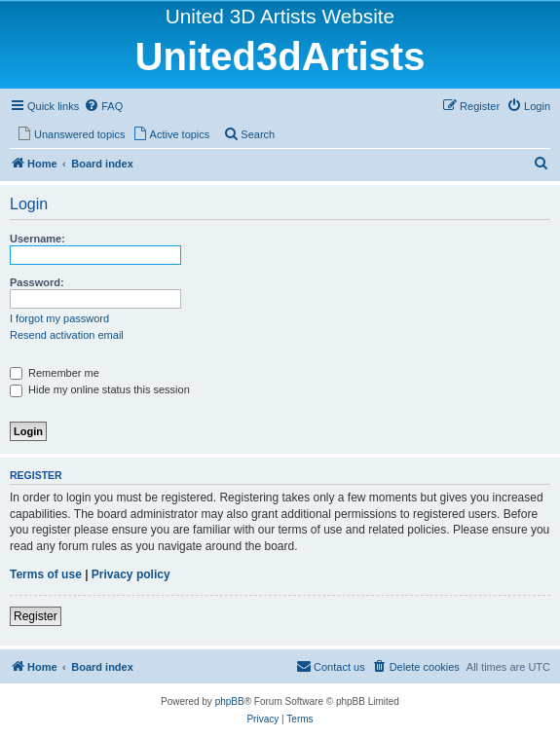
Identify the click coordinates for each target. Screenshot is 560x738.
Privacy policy (131, 574)
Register (36, 616)
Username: (37, 239)
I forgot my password (59, 318)
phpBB (230, 701)
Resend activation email (67, 335)
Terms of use (46, 574)
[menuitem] (103, 106)
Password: (37, 282)
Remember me (55, 373)
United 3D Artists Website (280, 16)
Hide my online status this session (100, 389)
